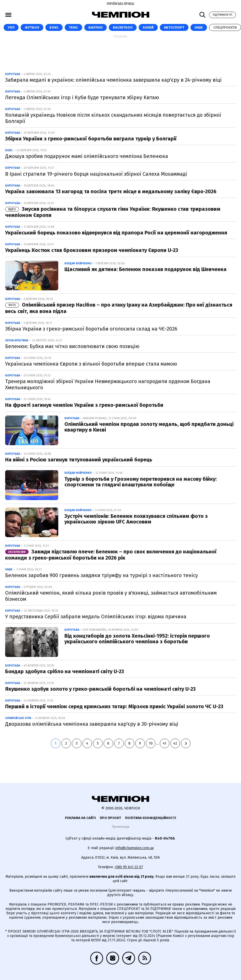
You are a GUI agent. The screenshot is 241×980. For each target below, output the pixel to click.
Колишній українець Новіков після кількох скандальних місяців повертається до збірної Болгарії (113, 118)
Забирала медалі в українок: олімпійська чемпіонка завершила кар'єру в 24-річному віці (113, 80)
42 (175, 743)
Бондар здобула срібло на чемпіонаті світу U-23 (65, 671)
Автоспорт (174, 27)
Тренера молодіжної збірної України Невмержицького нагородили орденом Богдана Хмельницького (108, 384)
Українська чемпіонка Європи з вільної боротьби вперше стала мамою (91, 364)
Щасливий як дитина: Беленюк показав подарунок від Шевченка (146, 269)
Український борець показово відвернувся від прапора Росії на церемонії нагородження (116, 233)
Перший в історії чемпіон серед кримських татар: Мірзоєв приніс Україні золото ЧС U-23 (114, 706)
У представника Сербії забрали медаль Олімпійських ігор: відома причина (96, 616)
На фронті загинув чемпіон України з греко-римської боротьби (84, 405)
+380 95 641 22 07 (129, 867)
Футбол (32, 27)
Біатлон (95, 27)
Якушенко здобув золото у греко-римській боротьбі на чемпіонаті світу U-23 (100, 689)
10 (151, 743)
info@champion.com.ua (135, 848)
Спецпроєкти (225, 27)
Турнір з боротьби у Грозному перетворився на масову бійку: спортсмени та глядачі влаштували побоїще (141, 482)
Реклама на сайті (80, 818)
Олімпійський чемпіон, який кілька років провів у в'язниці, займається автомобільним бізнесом (111, 596)
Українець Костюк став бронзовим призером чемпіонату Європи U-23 (92, 250)
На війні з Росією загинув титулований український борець (79, 460)
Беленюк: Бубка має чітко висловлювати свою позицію (72, 346)
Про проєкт (110, 818)
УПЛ (11, 27)
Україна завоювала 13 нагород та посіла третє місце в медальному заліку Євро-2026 (111, 191)
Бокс (54, 27)
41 (164, 743)
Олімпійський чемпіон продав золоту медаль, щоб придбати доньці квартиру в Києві (149, 427)
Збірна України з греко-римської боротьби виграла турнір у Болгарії (91, 139)
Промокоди (120, 827)
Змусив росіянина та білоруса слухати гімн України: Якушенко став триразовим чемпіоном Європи (113, 212)
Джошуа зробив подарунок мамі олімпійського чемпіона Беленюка (87, 156)
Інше (199, 27)
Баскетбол (123, 27)
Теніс (73, 27)
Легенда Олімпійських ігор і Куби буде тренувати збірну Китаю (82, 97)
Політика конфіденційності (151, 818)
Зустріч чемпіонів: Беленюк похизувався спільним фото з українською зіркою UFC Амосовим (136, 519)
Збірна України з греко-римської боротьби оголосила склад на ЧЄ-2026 (91, 329)
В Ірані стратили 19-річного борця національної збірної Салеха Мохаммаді (96, 174)
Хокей (148, 27)
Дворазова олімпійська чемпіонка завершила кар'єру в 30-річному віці (92, 724)
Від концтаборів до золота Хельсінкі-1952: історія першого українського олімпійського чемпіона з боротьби (137, 639)
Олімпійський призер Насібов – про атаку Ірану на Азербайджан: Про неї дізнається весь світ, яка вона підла (119, 308)
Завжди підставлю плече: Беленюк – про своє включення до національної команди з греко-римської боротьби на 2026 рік (111, 555)
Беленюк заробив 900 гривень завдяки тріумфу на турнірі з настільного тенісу (102, 575)
